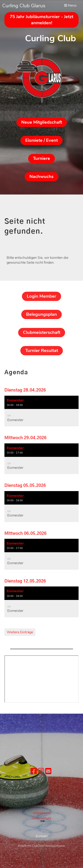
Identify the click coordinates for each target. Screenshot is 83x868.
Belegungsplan (41, 314)
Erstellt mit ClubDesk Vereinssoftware (41, 864)
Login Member (41, 296)
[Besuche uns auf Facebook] (34, 771)
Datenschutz (41, 818)
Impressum (41, 813)
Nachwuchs (41, 177)
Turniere (41, 158)
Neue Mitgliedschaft (42, 122)
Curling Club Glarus (24, 6)
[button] (41, 411)
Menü (70, 6)
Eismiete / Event (41, 140)
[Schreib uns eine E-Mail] (48, 771)
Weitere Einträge (20, 632)
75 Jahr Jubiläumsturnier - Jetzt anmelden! (41, 20)
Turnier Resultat (42, 351)
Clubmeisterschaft (42, 332)
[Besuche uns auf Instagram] (41, 771)
